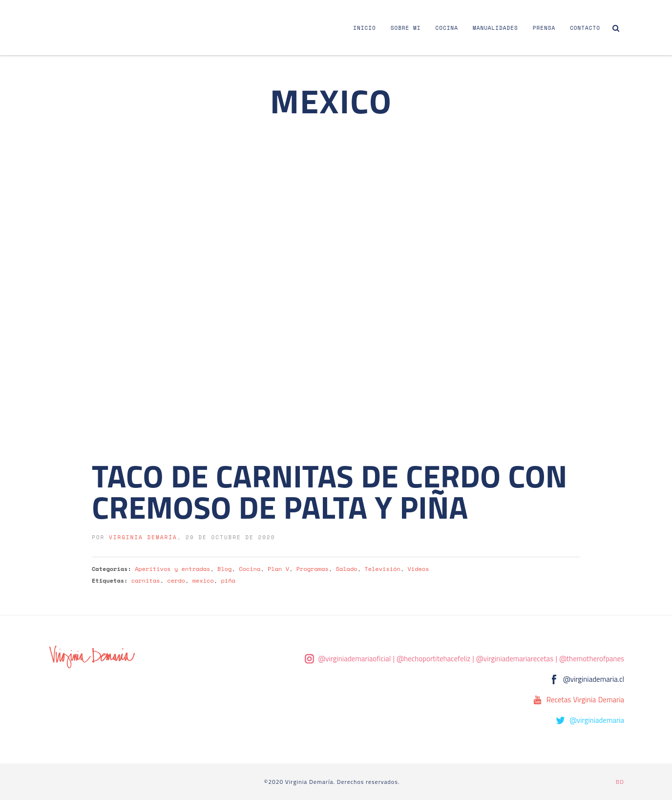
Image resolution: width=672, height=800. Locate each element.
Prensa (544, 28)
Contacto (585, 28)
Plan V (278, 569)
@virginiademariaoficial (355, 659)
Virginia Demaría (143, 537)
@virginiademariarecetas (515, 659)
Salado (347, 569)
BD (620, 782)
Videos (418, 569)
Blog (224, 569)
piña (228, 580)
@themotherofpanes (592, 659)
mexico (203, 580)
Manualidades (495, 28)
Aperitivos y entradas (172, 569)
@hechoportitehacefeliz (433, 659)
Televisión (382, 569)
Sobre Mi (406, 28)
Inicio (364, 28)
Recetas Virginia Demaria (585, 700)
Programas (313, 569)
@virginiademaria (597, 720)
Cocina (447, 28)
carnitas (146, 580)
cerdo (176, 580)
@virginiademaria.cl (594, 679)
